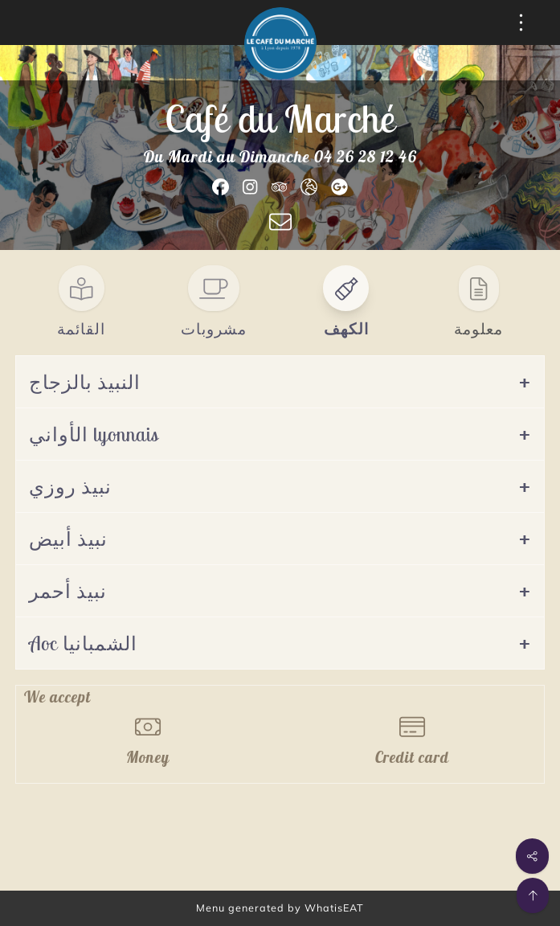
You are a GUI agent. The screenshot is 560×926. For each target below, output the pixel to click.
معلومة (478, 329)
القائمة (81, 329)
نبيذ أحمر (68, 591)
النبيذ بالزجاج (85, 382)
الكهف (346, 329)
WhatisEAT (334, 908)
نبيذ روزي (70, 486)
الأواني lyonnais (94, 434)
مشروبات (214, 329)
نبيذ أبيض (68, 539)
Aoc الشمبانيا (83, 643)
